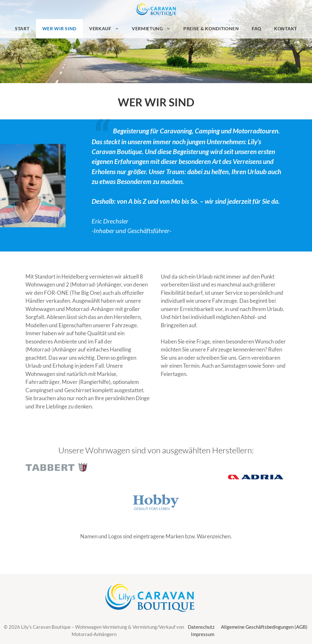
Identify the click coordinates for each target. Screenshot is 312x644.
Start (22, 28)
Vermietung (154, 29)
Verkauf (107, 29)
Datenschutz (201, 627)
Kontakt (286, 28)
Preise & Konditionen (211, 28)
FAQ (257, 28)
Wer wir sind (59, 28)
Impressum (203, 634)
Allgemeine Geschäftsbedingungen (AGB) (264, 627)
